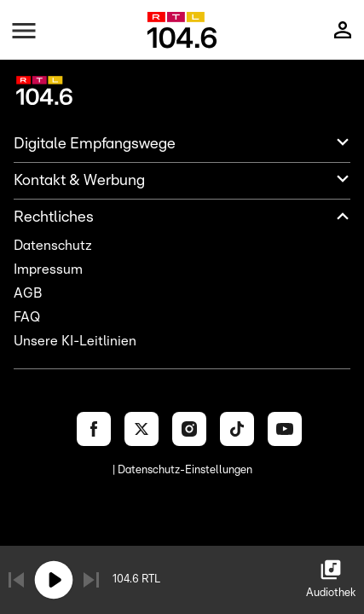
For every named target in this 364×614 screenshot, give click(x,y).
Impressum (48, 269)
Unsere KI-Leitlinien (75, 341)
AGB (28, 293)
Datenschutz (53, 246)
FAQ (27, 317)
